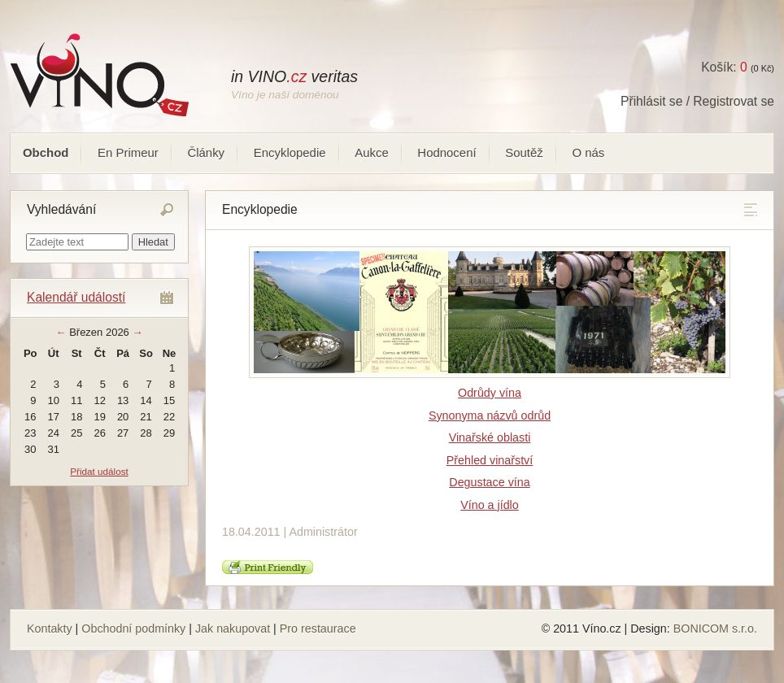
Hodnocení (446, 152)
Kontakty (50, 629)
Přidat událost (99, 471)
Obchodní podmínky (133, 629)
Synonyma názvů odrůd (490, 415)
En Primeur (128, 152)
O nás (588, 152)
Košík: (724, 67)
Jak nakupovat (233, 629)
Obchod (46, 152)
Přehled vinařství (490, 460)
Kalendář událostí (76, 297)
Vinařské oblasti (490, 437)
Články (206, 152)
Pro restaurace (318, 629)
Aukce (372, 152)
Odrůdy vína (490, 393)
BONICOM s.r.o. (715, 629)
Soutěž (524, 152)
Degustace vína (489, 482)
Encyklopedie (290, 152)
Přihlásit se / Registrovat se (697, 101)
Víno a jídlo (490, 505)
